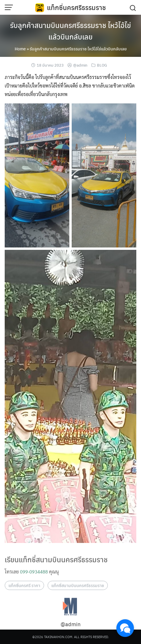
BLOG (102, 65)
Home (20, 49)
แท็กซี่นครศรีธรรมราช (76, 7)
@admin (80, 65)
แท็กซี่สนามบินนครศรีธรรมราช (78, 590)
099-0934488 (34, 576)
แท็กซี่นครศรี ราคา (24, 590)
